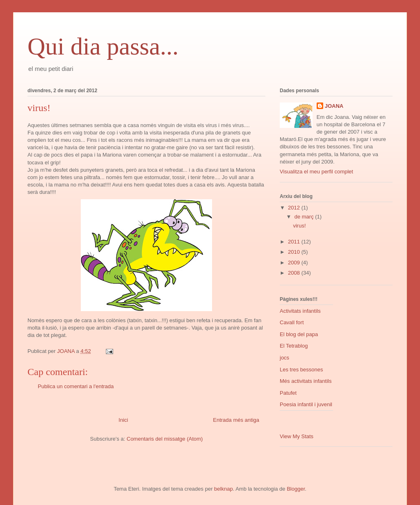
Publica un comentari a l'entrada (76, 386)
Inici (123, 420)
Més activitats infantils (306, 381)
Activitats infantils (300, 311)
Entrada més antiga (236, 420)
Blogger (296, 489)
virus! (299, 226)
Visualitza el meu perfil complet (316, 172)
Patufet (288, 393)
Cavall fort (292, 322)
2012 (295, 208)
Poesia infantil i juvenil (306, 404)
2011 (295, 242)
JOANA (334, 106)
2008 (295, 273)
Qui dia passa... (103, 46)
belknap (224, 489)
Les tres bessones (301, 370)
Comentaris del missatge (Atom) (165, 439)
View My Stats (297, 436)
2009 (295, 263)
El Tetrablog (294, 346)
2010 (295, 252)
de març (305, 217)
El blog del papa (299, 334)
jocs (284, 358)
